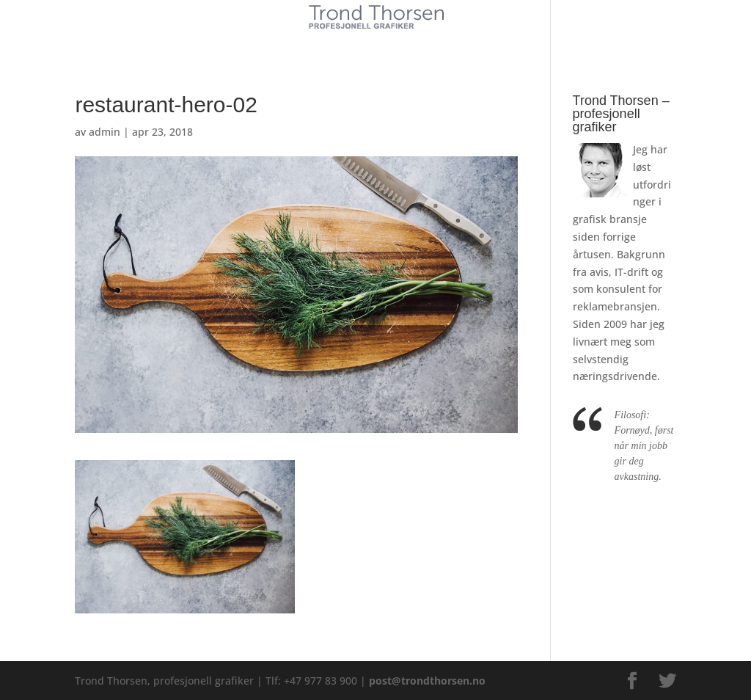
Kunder (264, 43)
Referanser (410, 43)
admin (105, 132)
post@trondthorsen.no (427, 681)
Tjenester (331, 43)
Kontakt (485, 43)
